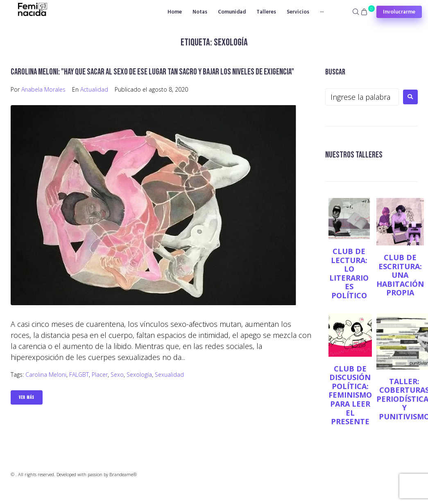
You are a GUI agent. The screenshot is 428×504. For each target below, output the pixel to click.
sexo (117, 375)
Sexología (139, 375)
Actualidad (94, 89)
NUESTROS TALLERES (354, 155)
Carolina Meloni (46, 375)
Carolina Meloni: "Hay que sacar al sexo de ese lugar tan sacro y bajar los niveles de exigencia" (152, 72)
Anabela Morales (43, 89)
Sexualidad (169, 375)
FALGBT (79, 375)
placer (100, 375)
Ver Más (27, 397)
